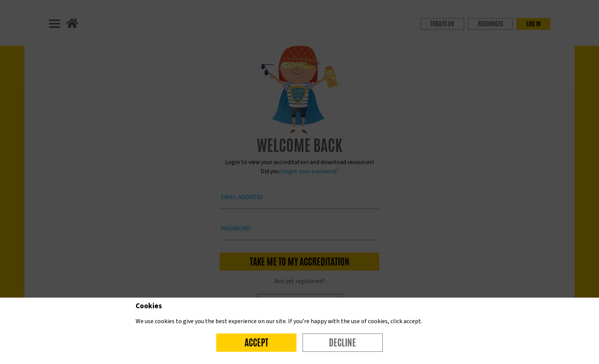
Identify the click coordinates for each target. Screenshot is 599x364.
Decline (342, 343)
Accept (256, 343)
